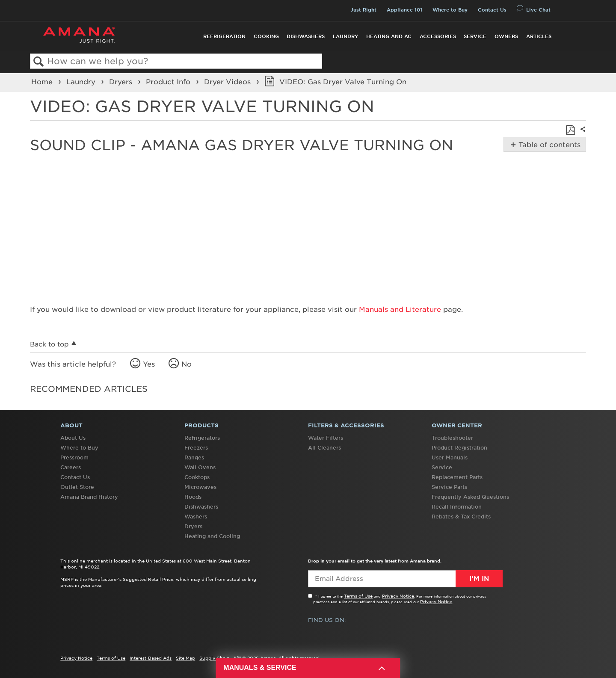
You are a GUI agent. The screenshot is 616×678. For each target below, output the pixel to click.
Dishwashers (306, 36)
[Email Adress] (405, 579)
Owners (506, 36)
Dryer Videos (228, 82)
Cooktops (197, 477)
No (187, 364)
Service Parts (449, 487)
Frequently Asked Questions (470, 497)
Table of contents (549, 145)
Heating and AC (389, 36)
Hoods (193, 497)
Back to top (49, 344)
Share (582, 135)
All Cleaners (324, 448)
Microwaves (200, 487)
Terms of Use (358, 596)
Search (39, 62)
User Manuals (450, 457)
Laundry (345, 36)
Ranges (194, 457)
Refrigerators (202, 438)
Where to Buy (450, 10)
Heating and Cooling (212, 536)
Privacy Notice (398, 596)
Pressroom (74, 457)
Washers (196, 517)
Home (43, 82)
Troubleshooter (452, 438)
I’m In (479, 579)
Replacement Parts (457, 477)
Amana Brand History (89, 497)
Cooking (266, 36)
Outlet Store (77, 487)
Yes (149, 364)
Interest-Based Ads (151, 658)
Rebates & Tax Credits (461, 517)
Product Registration (459, 448)
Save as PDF (570, 130)
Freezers (196, 448)
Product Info (169, 82)
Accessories (438, 36)
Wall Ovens (200, 467)
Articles (539, 36)
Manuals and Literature (400, 309)
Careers (71, 467)
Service (475, 36)
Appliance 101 (404, 10)
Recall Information (457, 507)
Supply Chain (215, 658)
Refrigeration (224, 36)
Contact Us (492, 10)
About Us (73, 438)
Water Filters (326, 438)
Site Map (185, 658)
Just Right (363, 10)
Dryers (122, 82)
